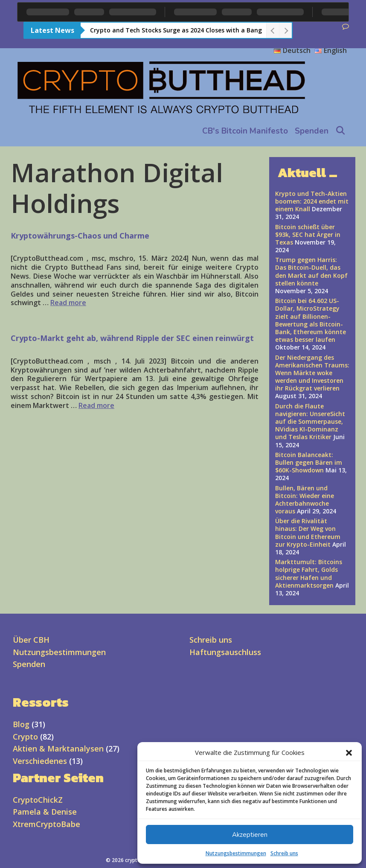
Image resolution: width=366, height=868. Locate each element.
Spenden (312, 131)
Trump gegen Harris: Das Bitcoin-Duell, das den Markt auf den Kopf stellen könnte (311, 271)
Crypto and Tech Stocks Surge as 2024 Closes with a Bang (176, 30)
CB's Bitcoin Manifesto (245, 131)
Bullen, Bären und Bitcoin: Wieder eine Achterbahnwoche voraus (305, 500)
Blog (21, 724)
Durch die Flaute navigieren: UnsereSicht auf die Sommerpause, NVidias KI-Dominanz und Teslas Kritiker (310, 422)
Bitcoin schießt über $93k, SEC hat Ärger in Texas (308, 234)
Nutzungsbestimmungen (236, 853)
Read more (68, 303)
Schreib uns (284, 853)
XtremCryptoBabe (46, 824)
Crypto (25, 737)
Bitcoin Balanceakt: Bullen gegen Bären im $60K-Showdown (309, 462)
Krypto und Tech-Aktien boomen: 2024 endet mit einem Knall (312, 201)
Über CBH (31, 640)
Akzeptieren (250, 835)
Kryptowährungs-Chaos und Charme (80, 236)
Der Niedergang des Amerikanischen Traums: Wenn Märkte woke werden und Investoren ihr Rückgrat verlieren (312, 373)
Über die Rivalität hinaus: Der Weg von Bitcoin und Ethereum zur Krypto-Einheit (308, 533)
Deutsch (292, 50)
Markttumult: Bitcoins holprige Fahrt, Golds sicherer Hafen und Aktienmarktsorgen (309, 574)
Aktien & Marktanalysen (58, 749)
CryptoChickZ (38, 800)
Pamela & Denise (45, 812)
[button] (349, 753)
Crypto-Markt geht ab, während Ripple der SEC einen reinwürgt (132, 338)
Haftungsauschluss (225, 652)
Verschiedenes (40, 761)
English (331, 50)
